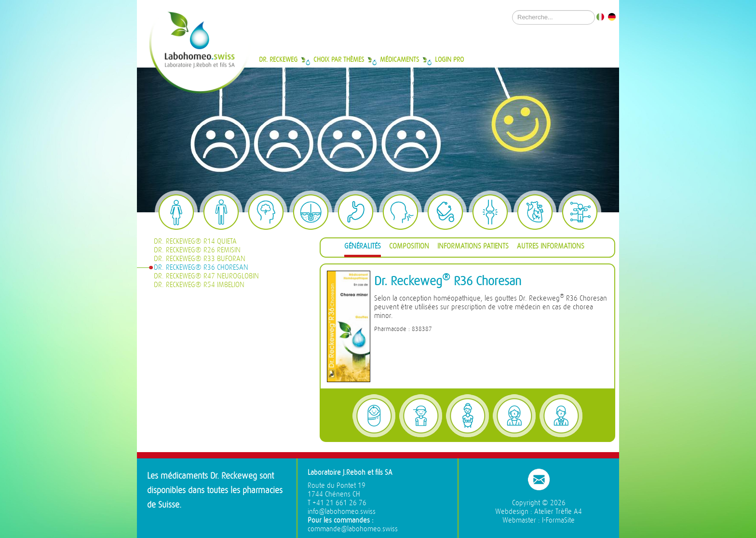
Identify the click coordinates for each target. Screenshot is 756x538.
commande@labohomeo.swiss (353, 529)
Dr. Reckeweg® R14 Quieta (195, 241)
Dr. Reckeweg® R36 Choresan (201, 268)
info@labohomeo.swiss (342, 512)
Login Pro (449, 59)
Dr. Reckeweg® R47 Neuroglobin (206, 276)
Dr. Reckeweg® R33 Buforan (200, 259)
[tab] (363, 248)
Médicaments (399, 59)
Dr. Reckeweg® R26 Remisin (197, 250)
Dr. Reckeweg (278, 59)
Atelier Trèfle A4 (558, 512)
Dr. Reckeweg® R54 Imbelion (199, 285)
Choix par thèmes (339, 59)
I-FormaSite (558, 520)
